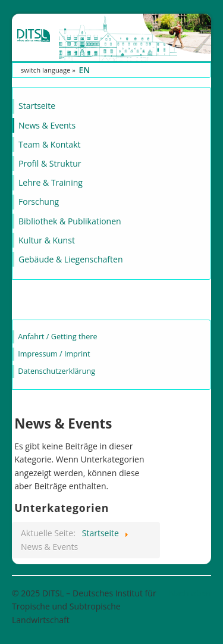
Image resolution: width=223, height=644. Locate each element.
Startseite (37, 106)
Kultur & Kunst (47, 240)
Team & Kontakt (49, 144)
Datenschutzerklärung (56, 371)
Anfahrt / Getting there (57, 337)
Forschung (39, 201)
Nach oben (190, 593)
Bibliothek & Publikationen (70, 221)
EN (84, 70)
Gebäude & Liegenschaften (71, 259)
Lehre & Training (51, 182)
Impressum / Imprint (54, 354)
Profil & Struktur (50, 163)
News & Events (47, 125)
